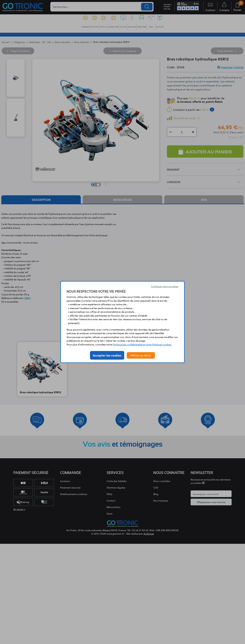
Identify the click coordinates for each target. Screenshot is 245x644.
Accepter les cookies (107, 355)
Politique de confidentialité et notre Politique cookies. (142, 344)
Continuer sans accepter (165, 286)
